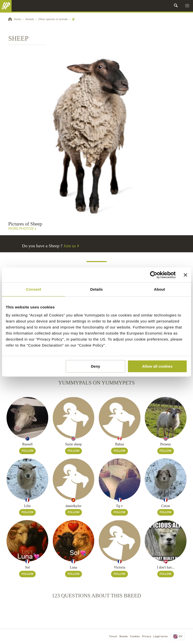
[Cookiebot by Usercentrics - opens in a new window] (154, 275)
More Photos (23, 229)
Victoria (119, 567)
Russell (28, 444)
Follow (28, 451)
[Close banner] (185, 275)
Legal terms (160, 636)
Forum (113, 636)
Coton (166, 506)
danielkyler (74, 506)
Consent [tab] (34, 289)
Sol (28, 567)
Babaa (119, 444)
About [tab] (160, 289)
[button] (187, 6)
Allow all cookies (157, 366)
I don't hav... (165, 567)
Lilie (27, 506)
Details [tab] (96, 289)
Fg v (119, 506)
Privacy (147, 636)
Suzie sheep (73, 444)
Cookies (135, 636)
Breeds (124, 636)
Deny (96, 366)
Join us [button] (72, 246)
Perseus (165, 444)
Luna (74, 567)
